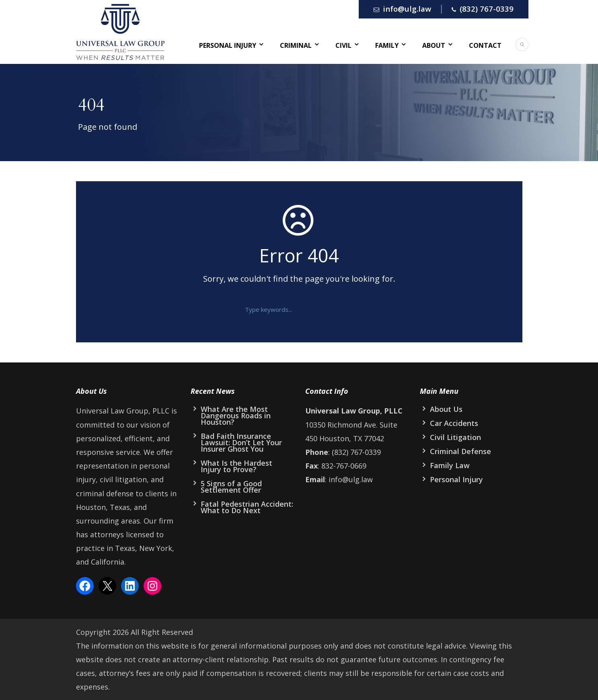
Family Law (450, 465)
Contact (485, 45)
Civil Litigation (455, 437)
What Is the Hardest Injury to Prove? (236, 466)
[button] (350, 309)
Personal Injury (228, 45)
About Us (446, 409)
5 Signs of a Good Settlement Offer (231, 487)
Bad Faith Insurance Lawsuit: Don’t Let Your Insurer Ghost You (241, 442)
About (434, 45)
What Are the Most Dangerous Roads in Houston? (236, 415)
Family (387, 45)
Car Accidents (454, 423)
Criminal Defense (460, 451)
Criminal (296, 45)
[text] (293, 309)
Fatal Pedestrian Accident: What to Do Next (247, 507)
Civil (343, 45)
